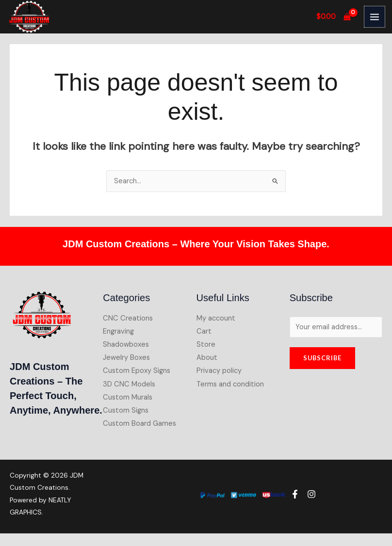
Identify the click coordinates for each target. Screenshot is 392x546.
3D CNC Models (129, 384)
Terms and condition (230, 384)
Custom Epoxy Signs (137, 371)
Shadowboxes (126, 345)
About (207, 358)
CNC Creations (128, 318)
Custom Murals (128, 397)
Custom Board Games (139, 423)
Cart (204, 331)
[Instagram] (311, 494)
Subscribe (322, 357)
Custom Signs (126, 410)
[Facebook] (295, 494)
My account (216, 318)
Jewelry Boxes (126, 358)
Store (206, 345)
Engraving (118, 331)
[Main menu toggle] (375, 16)
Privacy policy (219, 371)
